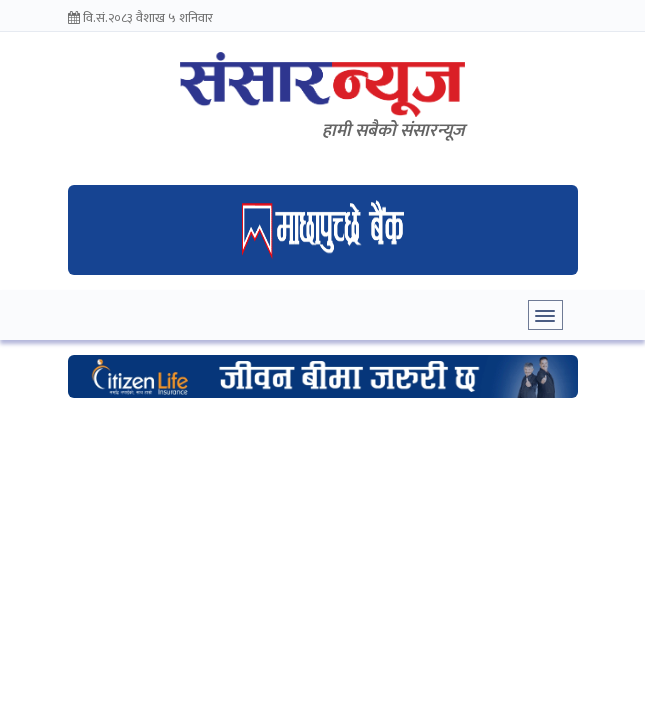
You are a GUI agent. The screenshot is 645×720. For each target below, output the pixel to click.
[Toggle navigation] (545, 315)
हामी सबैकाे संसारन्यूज (393, 131)
